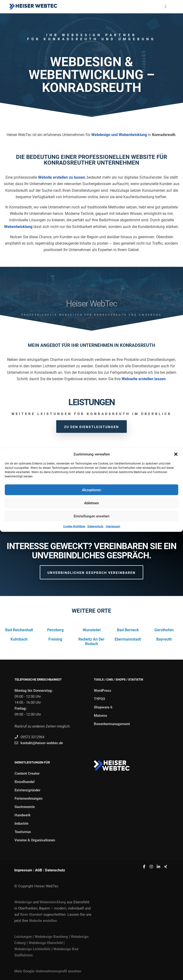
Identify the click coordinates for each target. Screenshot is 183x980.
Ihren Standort (31, 914)
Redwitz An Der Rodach (91, 642)
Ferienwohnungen (28, 798)
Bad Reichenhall (19, 630)
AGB (39, 870)
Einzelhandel (25, 782)
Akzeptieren (91, 490)
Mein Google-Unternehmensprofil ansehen (48, 971)
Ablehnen (91, 503)
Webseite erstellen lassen (144, 379)
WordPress (103, 691)
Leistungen (23, 937)
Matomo (100, 716)
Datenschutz (95, 526)
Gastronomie (25, 807)
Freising (55, 639)
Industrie (21, 823)
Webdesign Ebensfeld (46, 943)
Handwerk (23, 815)
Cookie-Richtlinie (74, 526)
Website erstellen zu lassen (62, 177)
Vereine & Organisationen (35, 840)
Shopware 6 (103, 707)
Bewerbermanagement (112, 724)
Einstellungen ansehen (91, 516)
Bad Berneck (128, 630)
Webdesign (23, 902)
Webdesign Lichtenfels (32, 949)
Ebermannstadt (128, 639)
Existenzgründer (27, 790)
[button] (176, 454)
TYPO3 (99, 699)
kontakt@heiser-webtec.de (39, 743)
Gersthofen (164, 630)
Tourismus (23, 832)
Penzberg (55, 630)
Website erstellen (43, 921)
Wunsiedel (92, 630)
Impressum (113, 526)
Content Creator (27, 773)
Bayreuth (164, 639)
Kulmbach (19, 639)
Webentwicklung (18, 227)
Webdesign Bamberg (51, 937)
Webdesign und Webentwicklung (119, 135)
